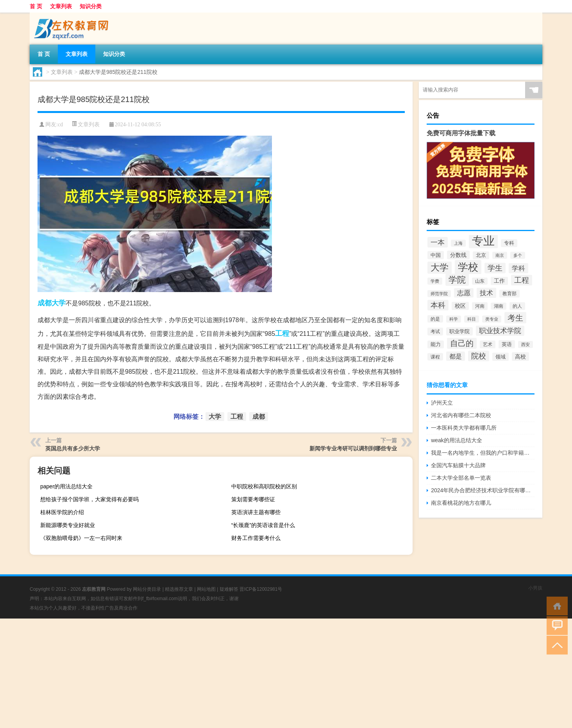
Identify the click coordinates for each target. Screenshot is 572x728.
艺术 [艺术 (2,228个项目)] (488, 344)
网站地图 (206, 589)
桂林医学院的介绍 (62, 512)
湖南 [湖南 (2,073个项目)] (499, 306)
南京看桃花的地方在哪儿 (461, 503)
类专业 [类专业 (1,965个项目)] (492, 319)
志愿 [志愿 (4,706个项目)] (464, 293)
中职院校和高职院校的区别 (264, 486)
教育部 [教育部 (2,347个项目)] (509, 294)
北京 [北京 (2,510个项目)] (481, 255)
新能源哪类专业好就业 (68, 525)
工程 (282, 334)
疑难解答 (229, 589)
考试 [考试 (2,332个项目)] (435, 332)
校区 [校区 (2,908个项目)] (460, 306)
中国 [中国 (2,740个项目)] (436, 255)
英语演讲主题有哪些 (256, 512)
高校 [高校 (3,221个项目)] (520, 357)
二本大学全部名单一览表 (461, 478)
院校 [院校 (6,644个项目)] (479, 356)
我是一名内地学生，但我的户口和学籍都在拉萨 (483, 453)
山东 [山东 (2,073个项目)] (480, 281)
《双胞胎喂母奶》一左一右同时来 (81, 538)
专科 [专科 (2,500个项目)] (509, 243)
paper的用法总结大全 (66, 486)
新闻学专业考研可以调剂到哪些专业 (353, 448)
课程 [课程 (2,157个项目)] (435, 357)
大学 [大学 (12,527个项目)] (440, 268)
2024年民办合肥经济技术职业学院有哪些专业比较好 (483, 490)
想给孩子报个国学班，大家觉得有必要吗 (89, 499)
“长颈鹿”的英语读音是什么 (263, 525)
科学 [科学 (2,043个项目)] (454, 319)
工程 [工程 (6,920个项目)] (522, 280)
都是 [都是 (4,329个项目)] (456, 356)
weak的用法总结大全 (457, 440)
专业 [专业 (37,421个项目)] (483, 241)
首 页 (36, 6)
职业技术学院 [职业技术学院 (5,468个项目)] (500, 331)
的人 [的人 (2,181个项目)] (517, 306)
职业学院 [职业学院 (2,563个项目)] (459, 331)
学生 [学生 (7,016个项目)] (495, 268)
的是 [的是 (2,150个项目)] (435, 319)
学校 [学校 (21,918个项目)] (468, 267)
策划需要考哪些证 (253, 499)
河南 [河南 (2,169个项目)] (480, 306)
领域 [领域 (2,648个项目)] (500, 357)
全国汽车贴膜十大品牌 (458, 465)
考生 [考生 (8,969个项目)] (515, 318)
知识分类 (91, 6)
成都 (45, 303)
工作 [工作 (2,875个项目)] (499, 281)
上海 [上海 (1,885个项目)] (458, 243)
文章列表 (61, 6)
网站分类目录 (147, 589)
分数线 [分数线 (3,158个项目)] (458, 255)
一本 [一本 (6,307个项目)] (438, 242)
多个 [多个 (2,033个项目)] (518, 255)
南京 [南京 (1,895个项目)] (500, 255)
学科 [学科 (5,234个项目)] (518, 268)
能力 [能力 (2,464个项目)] (436, 344)
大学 (59, 303)
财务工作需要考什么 (256, 538)
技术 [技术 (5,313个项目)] (486, 293)
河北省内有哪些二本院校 (461, 415)
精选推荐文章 (179, 589)
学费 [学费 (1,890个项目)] (435, 281)
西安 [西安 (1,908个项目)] (526, 344)
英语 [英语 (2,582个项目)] (507, 344)
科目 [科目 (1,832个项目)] (472, 319)
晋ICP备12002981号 (261, 589)
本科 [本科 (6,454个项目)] (438, 305)
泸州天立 (442, 403)
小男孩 (535, 588)
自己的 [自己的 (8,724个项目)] (462, 343)
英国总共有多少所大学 (73, 448)
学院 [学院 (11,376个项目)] (457, 280)
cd (60, 125)
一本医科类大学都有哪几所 (464, 428)
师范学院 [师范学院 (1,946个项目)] (439, 294)
